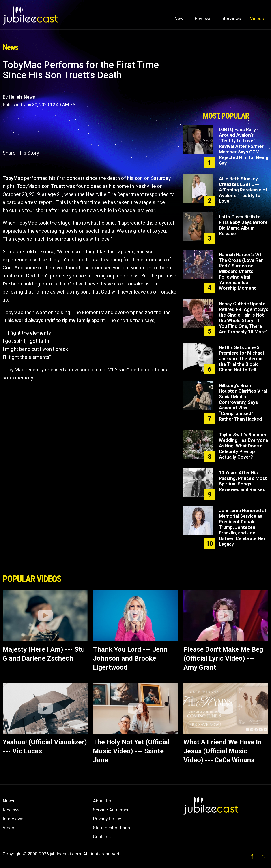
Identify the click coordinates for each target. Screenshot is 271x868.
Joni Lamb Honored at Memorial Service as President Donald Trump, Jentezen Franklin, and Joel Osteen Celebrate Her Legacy (243, 527)
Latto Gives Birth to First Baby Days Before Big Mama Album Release (243, 225)
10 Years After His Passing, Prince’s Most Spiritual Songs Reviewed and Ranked (243, 481)
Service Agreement (112, 810)
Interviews (231, 19)
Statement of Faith (111, 828)
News (180, 19)
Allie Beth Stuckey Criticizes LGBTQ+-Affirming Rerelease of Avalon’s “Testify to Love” (243, 190)
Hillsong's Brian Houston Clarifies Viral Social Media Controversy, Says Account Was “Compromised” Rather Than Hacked (243, 402)
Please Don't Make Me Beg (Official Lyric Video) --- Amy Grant (223, 658)
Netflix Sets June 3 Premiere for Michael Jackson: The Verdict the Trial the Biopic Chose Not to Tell (241, 359)
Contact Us (104, 837)
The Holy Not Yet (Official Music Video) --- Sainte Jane (131, 751)
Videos (257, 19)
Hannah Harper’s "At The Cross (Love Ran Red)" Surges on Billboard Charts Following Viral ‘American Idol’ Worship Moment (241, 271)
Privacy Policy (107, 819)
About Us (102, 801)
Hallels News (22, 97)
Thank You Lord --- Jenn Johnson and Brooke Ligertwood (130, 658)
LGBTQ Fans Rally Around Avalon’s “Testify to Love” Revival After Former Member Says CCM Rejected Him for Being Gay (244, 146)
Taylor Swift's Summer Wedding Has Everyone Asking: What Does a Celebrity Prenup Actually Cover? (243, 446)
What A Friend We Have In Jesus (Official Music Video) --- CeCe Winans (223, 751)
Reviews (203, 19)
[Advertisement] (226, 84)
